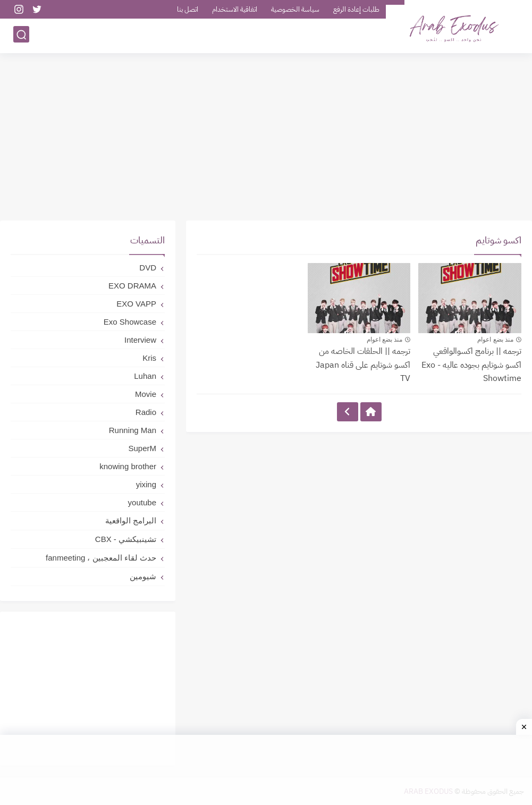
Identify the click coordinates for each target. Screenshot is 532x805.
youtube (142, 502)
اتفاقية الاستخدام (235, 9)
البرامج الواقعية (131, 520)
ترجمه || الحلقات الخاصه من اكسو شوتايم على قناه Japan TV (363, 365)
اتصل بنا (188, 9)
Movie (146, 394)
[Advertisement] (266, 138)
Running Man (133, 430)
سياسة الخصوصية (295, 9)
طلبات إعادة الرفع (356, 9)
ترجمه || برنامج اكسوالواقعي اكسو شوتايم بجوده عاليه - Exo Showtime (471, 365)
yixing (146, 484)
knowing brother (128, 466)
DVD (148, 268)
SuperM (142, 448)
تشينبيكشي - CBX (126, 539)
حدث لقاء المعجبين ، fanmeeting (101, 558)
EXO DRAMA (132, 286)
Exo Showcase (130, 322)
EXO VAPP (136, 304)
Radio (146, 412)
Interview (140, 340)
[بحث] (21, 35)
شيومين (143, 576)
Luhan (145, 376)
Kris (149, 358)
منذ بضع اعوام (495, 340)
